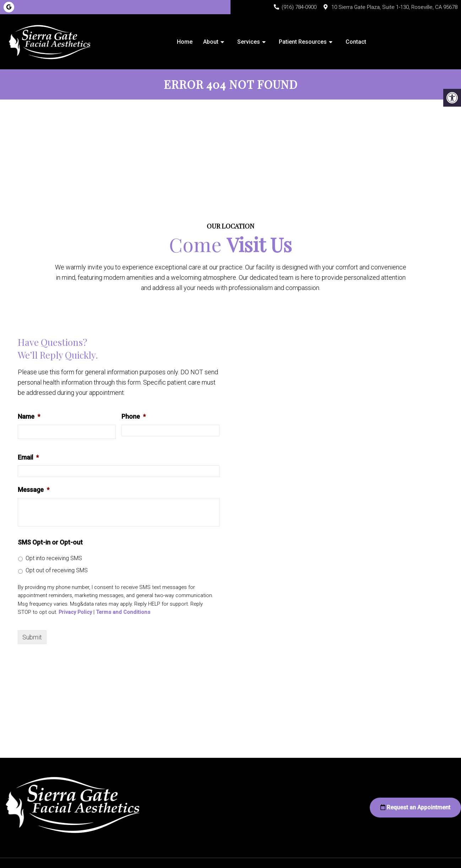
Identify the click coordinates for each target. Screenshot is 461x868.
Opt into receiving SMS (54, 559)
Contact (356, 42)
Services (249, 42)
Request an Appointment (415, 808)
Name (29, 417)
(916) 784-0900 (299, 7)
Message (34, 490)
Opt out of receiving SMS (57, 571)
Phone (134, 417)
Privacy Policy (75, 613)
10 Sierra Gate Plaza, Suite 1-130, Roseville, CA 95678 (394, 7)
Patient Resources (303, 42)
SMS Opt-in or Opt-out (50, 543)
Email (28, 458)
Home (185, 42)
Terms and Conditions (123, 613)
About (211, 42)
